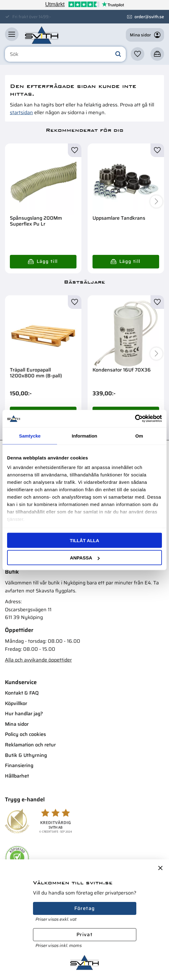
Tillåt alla (84, 540)
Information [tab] (85, 436)
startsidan (21, 112)
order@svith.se (149, 17)
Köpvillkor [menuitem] (16, 703)
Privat (84, 934)
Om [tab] (139, 436)
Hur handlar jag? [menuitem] (24, 714)
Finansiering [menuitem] (19, 765)
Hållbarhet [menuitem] (17, 776)
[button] (12, 34)
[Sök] (118, 54)
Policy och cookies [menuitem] (25, 734)
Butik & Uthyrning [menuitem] (26, 755)
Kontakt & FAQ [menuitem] (22, 693)
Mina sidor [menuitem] (17, 724)
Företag (85, 908)
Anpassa (85, 558)
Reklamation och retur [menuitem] (30, 745)
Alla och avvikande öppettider (38, 660)
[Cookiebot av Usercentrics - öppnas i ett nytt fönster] (135, 419)
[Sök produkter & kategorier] (65, 54)
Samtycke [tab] (30, 436)
